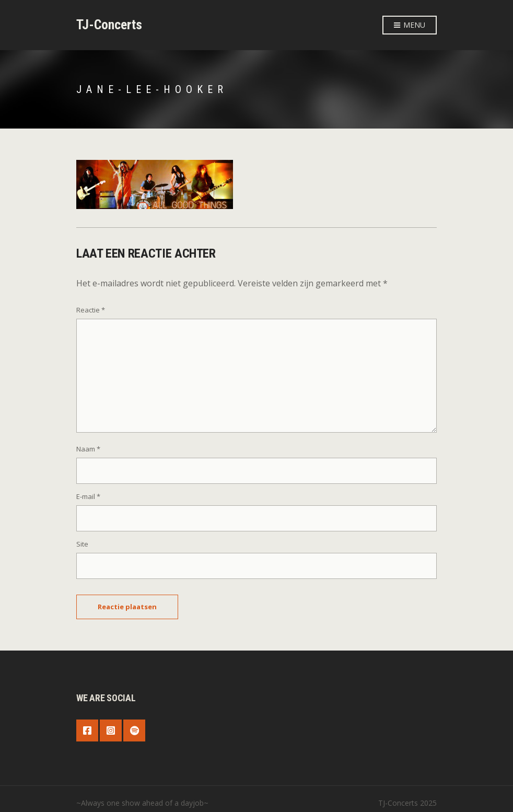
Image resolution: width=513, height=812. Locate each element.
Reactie (91, 310)
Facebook (87, 730)
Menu (410, 25)
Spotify (134, 730)
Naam (88, 449)
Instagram (111, 730)
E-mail (88, 496)
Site (82, 544)
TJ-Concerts (109, 25)
